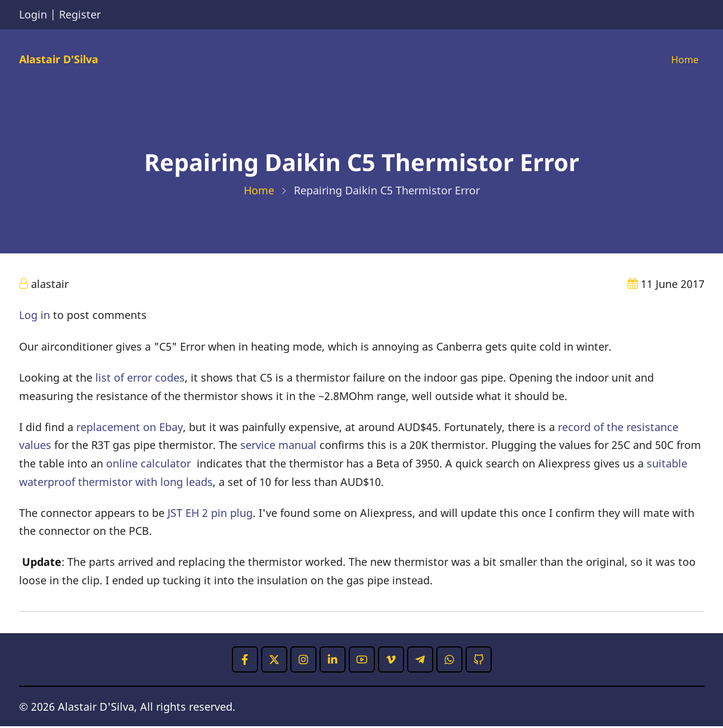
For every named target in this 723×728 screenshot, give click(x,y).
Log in (35, 317)
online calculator (148, 464)
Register (80, 14)
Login (33, 14)
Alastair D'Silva (59, 60)
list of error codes (140, 379)
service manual (278, 447)
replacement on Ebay (130, 428)
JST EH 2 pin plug (210, 514)
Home (683, 60)
